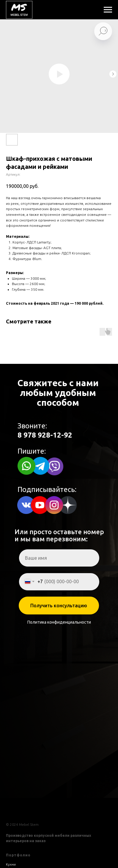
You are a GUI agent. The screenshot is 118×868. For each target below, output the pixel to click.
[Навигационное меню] (108, 10)
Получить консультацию (59, 606)
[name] (59, 558)
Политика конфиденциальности (59, 622)
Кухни (11, 864)
